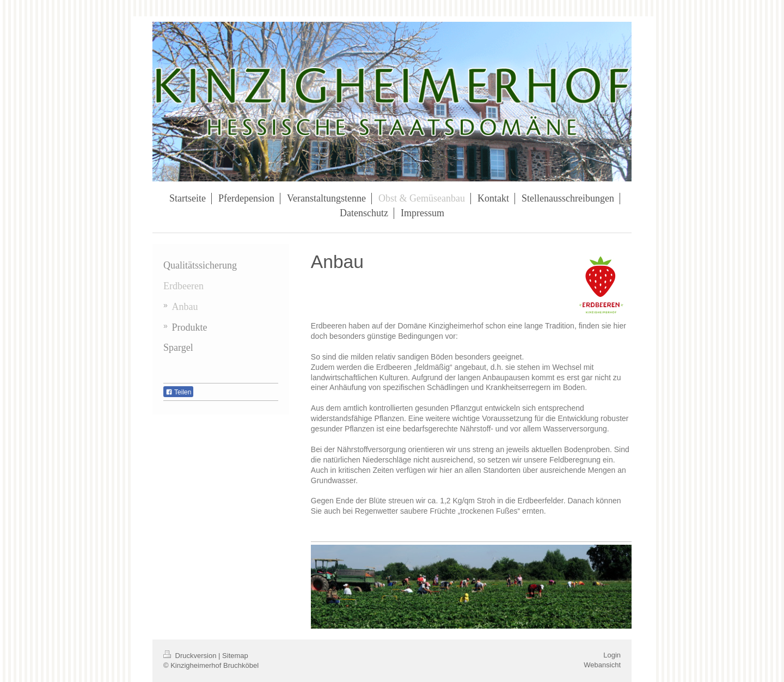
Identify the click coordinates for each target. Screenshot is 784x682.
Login (612, 655)
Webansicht (602, 665)
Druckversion (191, 656)
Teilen (178, 392)
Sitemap (235, 656)
